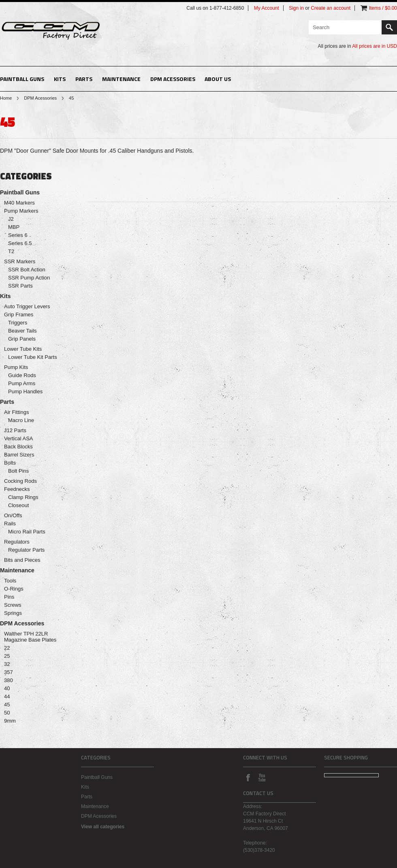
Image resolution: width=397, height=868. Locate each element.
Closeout (18, 505)
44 (7, 696)
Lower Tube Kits (23, 349)
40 (7, 688)
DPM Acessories (173, 79)
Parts (84, 79)
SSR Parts (20, 286)
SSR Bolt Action (27, 270)
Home (6, 98)
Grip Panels (22, 339)
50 (7, 713)
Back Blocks (18, 447)
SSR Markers (20, 261)
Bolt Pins (18, 471)
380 (9, 680)
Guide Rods (22, 375)
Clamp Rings (23, 497)
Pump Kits (16, 367)
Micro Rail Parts (27, 532)
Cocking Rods (20, 481)
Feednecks (17, 489)
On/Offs (13, 515)
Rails (10, 524)
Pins (9, 597)
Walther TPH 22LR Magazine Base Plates (30, 637)
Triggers (18, 323)
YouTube (262, 777)
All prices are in (375, 46)
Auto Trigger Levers (27, 306)
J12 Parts (15, 430)
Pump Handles (25, 391)
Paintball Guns (22, 79)
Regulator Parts (26, 550)
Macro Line (21, 420)
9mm (10, 721)
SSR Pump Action (29, 278)
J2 (11, 219)
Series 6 (18, 235)
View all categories (103, 827)
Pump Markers (21, 211)
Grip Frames (19, 315)
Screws (13, 605)
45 (7, 705)
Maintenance (121, 79)
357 (9, 672)
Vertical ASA (19, 438)
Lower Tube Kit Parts (33, 357)
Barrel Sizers (19, 455)
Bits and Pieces (22, 560)
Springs (13, 613)
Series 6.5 (20, 243)
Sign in (296, 8)
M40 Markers (19, 203)
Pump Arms (22, 383)
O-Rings (14, 589)
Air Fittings (16, 412)
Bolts (10, 463)
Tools (10, 581)
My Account (267, 8)
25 (7, 656)
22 (7, 648)
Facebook (248, 777)
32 (7, 664)
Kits (60, 79)
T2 (11, 251)
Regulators (17, 542)
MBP (14, 227)
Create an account (331, 8)
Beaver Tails (22, 331)
